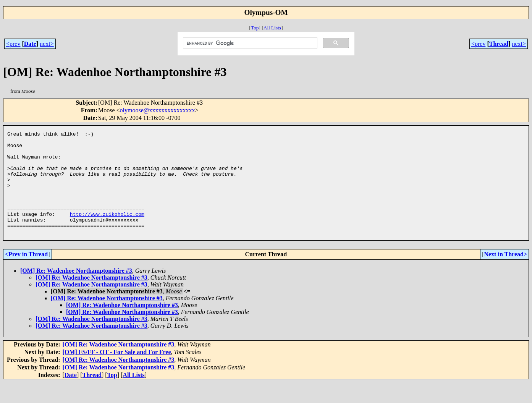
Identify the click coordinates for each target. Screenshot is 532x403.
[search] (249, 43)
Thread (499, 44)
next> (47, 44)
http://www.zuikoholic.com (107, 231)
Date (30, 44)
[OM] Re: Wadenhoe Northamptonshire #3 (76, 291)
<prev (13, 44)
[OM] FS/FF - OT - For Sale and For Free (117, 373)
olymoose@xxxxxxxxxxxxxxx (158, 110)
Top (255, 28)
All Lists (272, 28)
